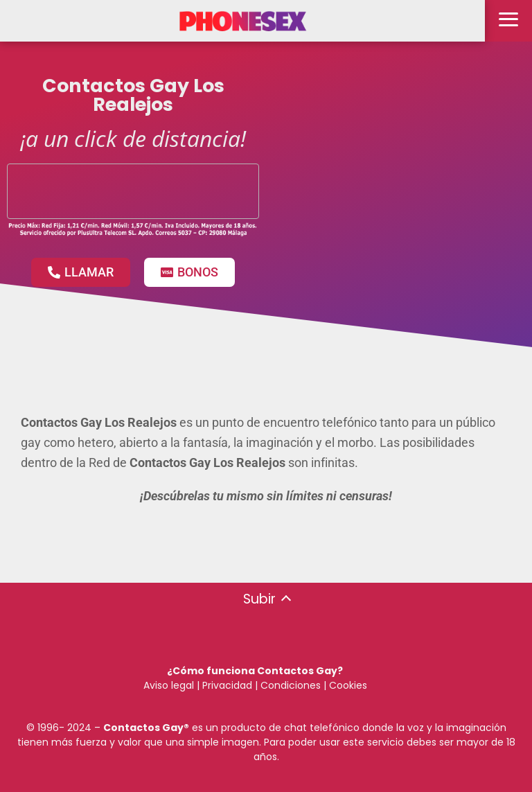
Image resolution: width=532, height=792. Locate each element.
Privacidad (227, 685)
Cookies (348, 685)
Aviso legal (169, 685)
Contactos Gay (143, 728)
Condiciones (289, 685)
